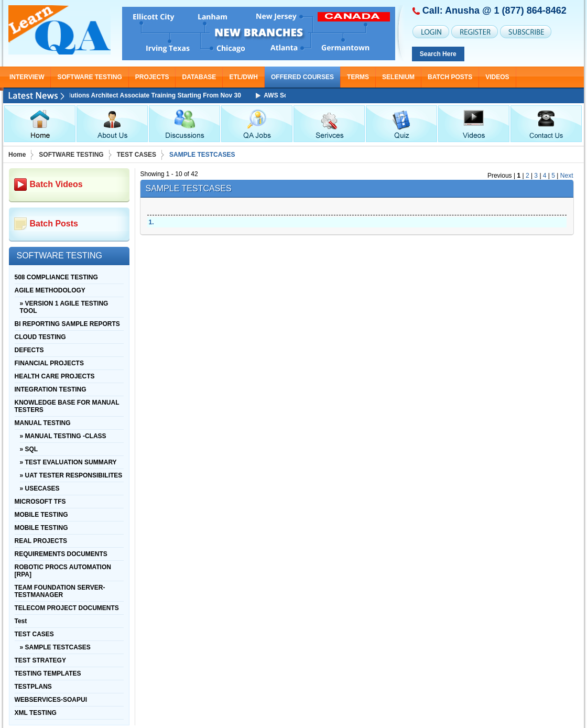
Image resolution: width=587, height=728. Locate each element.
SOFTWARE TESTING (89, 77)
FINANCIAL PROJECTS (49, 363)
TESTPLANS (33, 687)
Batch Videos (56, 184)
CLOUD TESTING (40, 337)
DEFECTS (29, 350)
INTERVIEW (27, 77)
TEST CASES (137, 155)
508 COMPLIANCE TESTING (56, 277)
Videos (497, 77)
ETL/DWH (243, 77)
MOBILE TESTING (41, 515)
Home (17, 155)
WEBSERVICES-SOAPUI (51, 700)
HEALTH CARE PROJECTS (55, 376)
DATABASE (199, 77)
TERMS (358, 77)
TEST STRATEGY (40, 660)
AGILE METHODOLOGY (50, 290)
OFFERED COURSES (302, 77)
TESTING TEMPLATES (48, 673)
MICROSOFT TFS (40, 502)
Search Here (438, 54)
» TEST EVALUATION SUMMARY (68, 462)
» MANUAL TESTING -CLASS (63, 436)
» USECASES (40, 488)
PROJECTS (152, 77)
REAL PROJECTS (41, 541)
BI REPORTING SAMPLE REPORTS (67, 324)
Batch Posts (450, 77)
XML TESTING (36, 713)
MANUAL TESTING (43, 423)
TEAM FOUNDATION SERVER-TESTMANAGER (60, 591)
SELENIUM (398, 77)
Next (567, 176)
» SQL (29, 449)
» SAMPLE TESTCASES (55, 647)
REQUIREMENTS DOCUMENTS (61, 554)
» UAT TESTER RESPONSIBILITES (71, 475)
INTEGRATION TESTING (51, 389)
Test (21, 621)
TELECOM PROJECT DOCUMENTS (67, 608)
